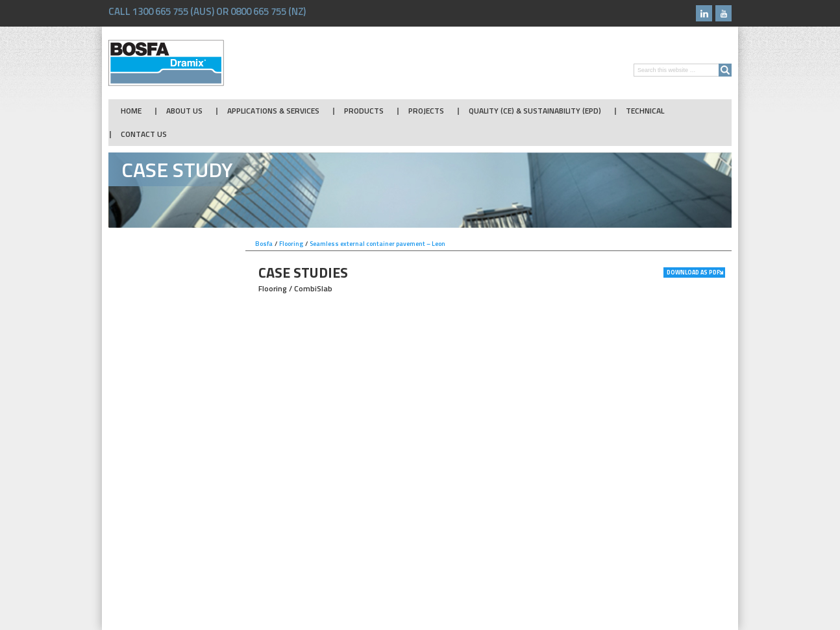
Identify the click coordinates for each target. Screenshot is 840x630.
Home (131, 111)
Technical (645, 111)
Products (364, 111)
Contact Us (144, 134)
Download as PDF (693, 272)
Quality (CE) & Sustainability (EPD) (535, 111)
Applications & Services (273, 111)
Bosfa (166, 63)
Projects (426, 111)
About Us (184, 111)
